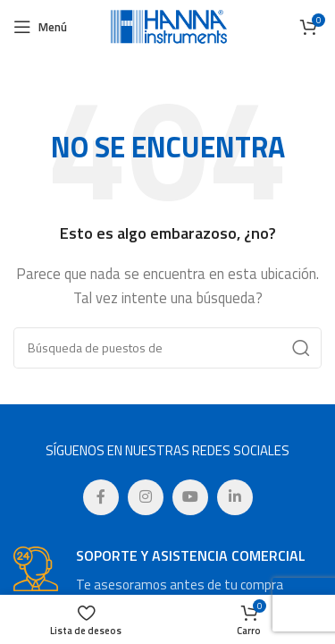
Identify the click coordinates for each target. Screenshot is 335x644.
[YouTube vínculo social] (190, 497)
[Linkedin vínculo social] (235, 497)
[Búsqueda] (167, 348)
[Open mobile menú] (40, 27)
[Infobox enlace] (167, 571)
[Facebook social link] (101, 497)
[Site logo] (168, 25)
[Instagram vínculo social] (146, 497)
